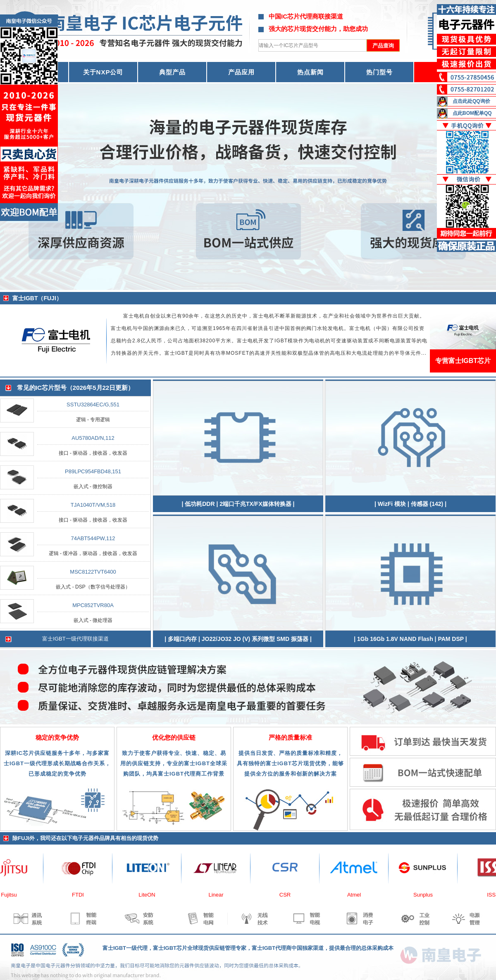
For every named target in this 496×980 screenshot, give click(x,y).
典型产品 (172, 72)
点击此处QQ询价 (471, 101)
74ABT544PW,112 (93, 538)
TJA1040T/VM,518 (93, 505)
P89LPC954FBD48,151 (93, 471)
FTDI (81, 895)
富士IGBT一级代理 (125, 948)
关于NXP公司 (103, 72)
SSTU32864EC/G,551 (93, 405)
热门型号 (379, 72)
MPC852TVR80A (93, 605)
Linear (219, 895)
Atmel (357, 895)
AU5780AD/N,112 (93, 438)
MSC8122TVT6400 (93, 572)
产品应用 (241, 72)
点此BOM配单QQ (472, 113)
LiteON (150, 895)
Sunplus (426, 895)
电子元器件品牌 (91, 838)
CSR (288, 895)
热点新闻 (310, 72)
